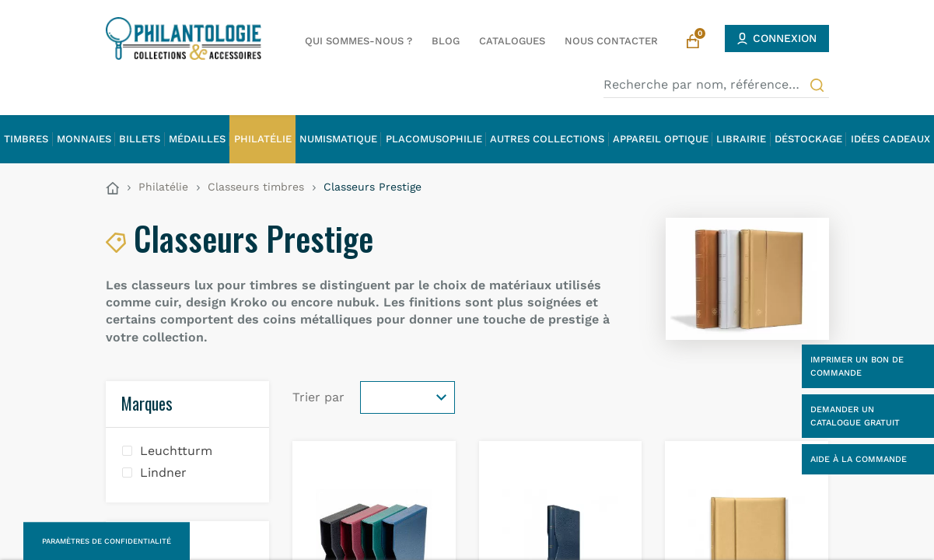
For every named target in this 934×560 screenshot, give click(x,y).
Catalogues (512, 41)
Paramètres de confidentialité (107, 541)
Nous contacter (611, 41)
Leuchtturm (176, 451)
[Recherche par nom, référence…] (716, 85)
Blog (446, 41)
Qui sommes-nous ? (359, 41)
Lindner (163, 472)
